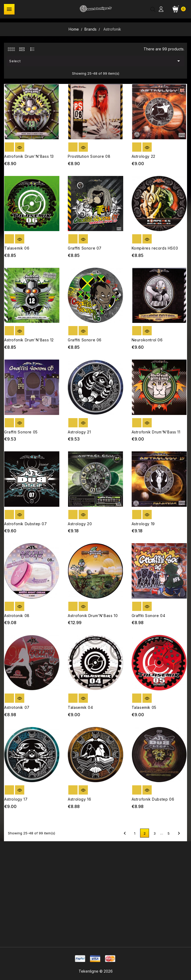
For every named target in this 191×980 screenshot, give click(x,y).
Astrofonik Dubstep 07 (26, 524)
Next (179, 833)
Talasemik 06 (17, 248)
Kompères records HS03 (155, 248)
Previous (125, 833)
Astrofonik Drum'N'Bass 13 (29, 156)
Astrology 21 (79, 432)
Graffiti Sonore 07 (85, 248)
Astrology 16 (79, 799)
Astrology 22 (144, 156)
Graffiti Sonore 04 (149, 616)
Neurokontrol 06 (147, 340)
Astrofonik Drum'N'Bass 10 (93, 616)
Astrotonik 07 (17, 707)
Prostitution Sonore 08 (89, 156)
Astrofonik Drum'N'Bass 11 (156, 432)
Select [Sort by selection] (96, 61)
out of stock (9, 147)
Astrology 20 (80, 524)
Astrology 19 (143, 524)
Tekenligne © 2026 (96, 971)
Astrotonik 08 (17, 616)
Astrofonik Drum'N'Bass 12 (29, 340)
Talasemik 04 (80, 707)
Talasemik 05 (144, 707)
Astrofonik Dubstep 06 (153, 799)
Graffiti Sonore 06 (85, 340)
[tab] (11, 49)
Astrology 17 (16, 799)
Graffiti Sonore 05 (21, 432)
